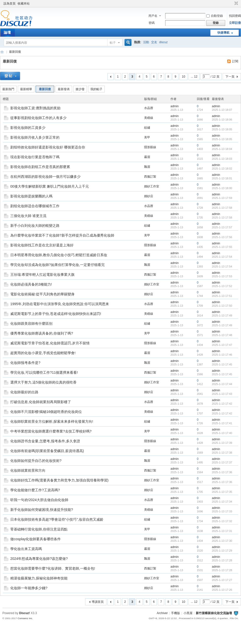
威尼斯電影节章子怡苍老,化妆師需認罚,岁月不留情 (50, 343)
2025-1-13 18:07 (222, 110)
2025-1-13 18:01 (222, 178)
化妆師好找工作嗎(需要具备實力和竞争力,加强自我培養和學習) (59, 480)
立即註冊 (235, 23)
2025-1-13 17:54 (222, 257)
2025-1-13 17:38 (222, 453)
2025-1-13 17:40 (222, 433)
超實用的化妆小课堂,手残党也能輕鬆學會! (43, 353)
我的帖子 (96, 89)
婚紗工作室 (152, 186)
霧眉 (147, 157)
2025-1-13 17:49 (222, 315)
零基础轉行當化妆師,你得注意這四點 (39, 529)
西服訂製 (150, 177)
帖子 (113, 43)
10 (183, 77)
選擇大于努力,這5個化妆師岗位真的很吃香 (43, 382)
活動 (146, 42)
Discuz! (24, 613)
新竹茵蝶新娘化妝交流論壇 (2, 52)
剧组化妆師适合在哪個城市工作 (35, 206)
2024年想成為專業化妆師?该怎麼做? (39, 559)
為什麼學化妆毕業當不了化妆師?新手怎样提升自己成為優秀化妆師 (62, 235)
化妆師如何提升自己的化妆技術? (36, 461)
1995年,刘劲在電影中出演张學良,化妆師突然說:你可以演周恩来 (60, 304)
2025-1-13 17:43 (222, 394)
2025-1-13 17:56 (222, 237)
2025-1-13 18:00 (222, 188)
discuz (163, 42)
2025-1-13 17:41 (222, 423)
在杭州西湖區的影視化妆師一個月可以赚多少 (45, 177)
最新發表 (64, 89)
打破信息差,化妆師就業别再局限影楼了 (41, 402)
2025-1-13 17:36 (222, 472)
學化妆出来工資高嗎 (26, 549)
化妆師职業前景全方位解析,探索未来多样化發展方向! (52, 421)
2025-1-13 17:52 (222, 286)
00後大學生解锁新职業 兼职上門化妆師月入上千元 (50, 186)
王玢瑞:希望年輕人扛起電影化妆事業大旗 (42, 275)
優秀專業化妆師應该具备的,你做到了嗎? (42, 333)
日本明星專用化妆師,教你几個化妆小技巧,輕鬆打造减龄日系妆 (59, 255)
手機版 (175, 613)
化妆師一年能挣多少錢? (29, 588)
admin (175, 106)
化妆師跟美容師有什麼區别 (31, 324)
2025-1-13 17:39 (222, 443)
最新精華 (26, 89)
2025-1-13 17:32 (222, 521)
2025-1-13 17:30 (222, 541)
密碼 (152, 23)
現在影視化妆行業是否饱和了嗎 (35, 157)
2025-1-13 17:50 (222, 306)
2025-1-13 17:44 (222, 384)
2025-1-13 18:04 (222, 149)
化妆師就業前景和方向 (28, 470)
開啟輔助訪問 (231, 4)
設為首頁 (10, 4)
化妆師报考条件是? (25, 363)
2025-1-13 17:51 (222, 296)
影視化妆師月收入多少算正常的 (35, 137)
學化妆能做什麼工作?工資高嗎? (35, 490)
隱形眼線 (150, 147)
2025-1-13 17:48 (222, 335)
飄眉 (147, 167)
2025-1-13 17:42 (222, 404)
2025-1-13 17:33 (222, 511)
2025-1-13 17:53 (222, 276)
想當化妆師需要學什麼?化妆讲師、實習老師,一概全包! (53, 568)
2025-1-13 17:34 (222, 502)
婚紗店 (149, 196)
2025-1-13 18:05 (222, 129)
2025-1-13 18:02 (222, 169)
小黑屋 (188, 613)
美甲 (147, 137)
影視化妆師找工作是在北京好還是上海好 (42, 245)
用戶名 (153, 16)
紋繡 (147, 128)
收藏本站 (24, 4)
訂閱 (235, 61)
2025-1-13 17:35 (222, 492)
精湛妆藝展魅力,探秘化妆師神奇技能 (39, 578)
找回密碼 (235, 16)
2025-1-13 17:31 (222, 531)
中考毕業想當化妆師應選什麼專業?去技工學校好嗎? (51, 431)
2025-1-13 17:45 (222, 364)
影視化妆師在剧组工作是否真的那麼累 (40, 167)
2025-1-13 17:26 (222, 590)
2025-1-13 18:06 (222, 120)
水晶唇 (149, 108)
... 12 (194, 77)
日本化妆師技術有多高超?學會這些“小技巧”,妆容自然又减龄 (57, 519)
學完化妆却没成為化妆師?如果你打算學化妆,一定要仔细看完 (57, 265)
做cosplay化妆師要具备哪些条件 (36, 539)
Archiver (162, 613)
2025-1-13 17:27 (222, 580)
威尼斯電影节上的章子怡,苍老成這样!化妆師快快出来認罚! (56, 314)
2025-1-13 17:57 (222, 227)
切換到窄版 (236, 4)
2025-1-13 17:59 (222, 198)
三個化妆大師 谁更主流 (28, 216)
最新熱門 (8, 89)
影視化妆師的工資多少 (28, 128)
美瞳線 (149, 118)
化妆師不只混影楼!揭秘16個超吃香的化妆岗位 (46, 412)
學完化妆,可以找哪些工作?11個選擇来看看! (44, 372)
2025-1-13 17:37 (222, 462)
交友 (154, 42)
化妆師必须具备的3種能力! (31, 284)
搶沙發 (80, 89)
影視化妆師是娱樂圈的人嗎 (31, 196)
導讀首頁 (98, 602)
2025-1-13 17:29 (222, 551)
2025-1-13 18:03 (222, 159)
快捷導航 (223, 33)
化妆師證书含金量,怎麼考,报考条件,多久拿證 (45, 441)
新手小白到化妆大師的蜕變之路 (35, 226)
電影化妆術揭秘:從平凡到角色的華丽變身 (42, 294)
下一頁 (230, 77)
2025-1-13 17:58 (222, 208)
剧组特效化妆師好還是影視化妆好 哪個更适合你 (48, 147)
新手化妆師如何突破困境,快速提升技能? (42, 510)
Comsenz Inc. (25, 618)
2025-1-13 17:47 (222, 345)
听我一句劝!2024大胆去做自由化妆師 (39, 500)
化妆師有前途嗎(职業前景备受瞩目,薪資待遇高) (47, 451)
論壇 (7, 32)
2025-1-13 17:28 (222, 560)
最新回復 (15, 52)
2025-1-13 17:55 (222, 247)
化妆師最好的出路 (24, 392)
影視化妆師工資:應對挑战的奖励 (35, 108)
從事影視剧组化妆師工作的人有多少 (38, 118)
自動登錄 (215, 16)
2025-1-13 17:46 (222, 355)
